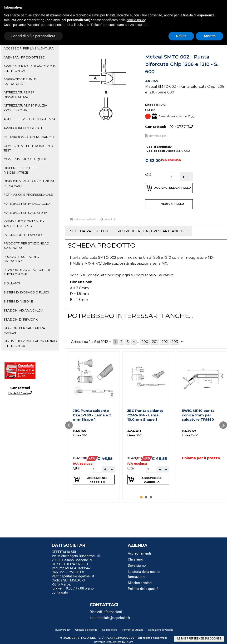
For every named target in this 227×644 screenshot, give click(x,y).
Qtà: (149, 175)
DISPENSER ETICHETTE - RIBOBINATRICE (22, 170)
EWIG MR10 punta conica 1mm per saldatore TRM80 (198, 415)
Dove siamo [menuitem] (137, 566)
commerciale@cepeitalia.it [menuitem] (110, 618)
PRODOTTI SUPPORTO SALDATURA (21, 259)
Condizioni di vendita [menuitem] (161, 630)
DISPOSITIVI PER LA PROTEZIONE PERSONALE (29, 183)
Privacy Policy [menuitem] (62, 630)
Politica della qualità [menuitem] (143, 589)
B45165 (79, 431)
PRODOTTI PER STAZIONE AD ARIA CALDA (26, 246)
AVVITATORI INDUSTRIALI (23, 128)
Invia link (110, 219)
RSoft (129, 642)
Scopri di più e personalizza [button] (33, 36)
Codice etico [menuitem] (110, 630)
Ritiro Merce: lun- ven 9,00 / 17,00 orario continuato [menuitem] (73, 588)
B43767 (189, 431)
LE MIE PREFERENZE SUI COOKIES (199, 639)
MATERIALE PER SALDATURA (25, 213)
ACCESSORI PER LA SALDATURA (29, 48)
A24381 (134, 431)
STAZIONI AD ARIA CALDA (23, 310)
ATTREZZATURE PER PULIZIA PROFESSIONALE (25, 108)
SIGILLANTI (12, 283)
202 (165, 342)
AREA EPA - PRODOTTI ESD (24, 57)
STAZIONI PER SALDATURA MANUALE (24, 330)
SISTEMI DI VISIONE (18, 301)
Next (223, 425)
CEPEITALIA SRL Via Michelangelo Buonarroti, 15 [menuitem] (76, 554)
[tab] (30, 49)
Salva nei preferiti (85, 219)
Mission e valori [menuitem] (140, 583)
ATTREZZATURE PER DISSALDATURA (19, 95)
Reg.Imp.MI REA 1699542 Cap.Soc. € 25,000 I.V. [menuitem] (71, 570)
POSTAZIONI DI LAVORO (23, 235)
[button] (183, 177)
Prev (69, 425)
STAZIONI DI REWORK (21, 319)
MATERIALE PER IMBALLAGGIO (27, 204)
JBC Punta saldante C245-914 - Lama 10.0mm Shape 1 (145, 415)
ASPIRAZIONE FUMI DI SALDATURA (20, 81)
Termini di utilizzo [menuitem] (133, 630)
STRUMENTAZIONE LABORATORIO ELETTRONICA (30, 343)
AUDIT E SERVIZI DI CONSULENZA (30, 119)
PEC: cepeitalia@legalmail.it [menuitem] (75, 576)
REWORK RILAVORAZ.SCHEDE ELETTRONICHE (27, 272)
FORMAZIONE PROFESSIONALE (28, 195)
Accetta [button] (210, 36)
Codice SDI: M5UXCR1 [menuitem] (69, 580)
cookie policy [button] (136, 20)
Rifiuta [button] (181, 36)
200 (145, 342)
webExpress (114, 642)
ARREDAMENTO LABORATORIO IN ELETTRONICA (30, 68)
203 (175, 342)
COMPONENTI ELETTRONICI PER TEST (28, 148)
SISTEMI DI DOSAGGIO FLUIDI (26, 292)
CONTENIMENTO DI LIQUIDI (25, 159)
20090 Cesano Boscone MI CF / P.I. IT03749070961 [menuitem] (73, 562)
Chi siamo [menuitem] (135, 559)
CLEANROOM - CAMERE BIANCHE (29, 137)
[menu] (78, 553)
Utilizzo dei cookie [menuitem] (86, 630)
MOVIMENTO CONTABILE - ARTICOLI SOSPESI (24, 223)
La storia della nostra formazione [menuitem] (144, 574)
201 (155, 342)
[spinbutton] (175, 177)
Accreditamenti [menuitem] (139, 554)
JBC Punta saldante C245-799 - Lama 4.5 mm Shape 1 (92, 415)
